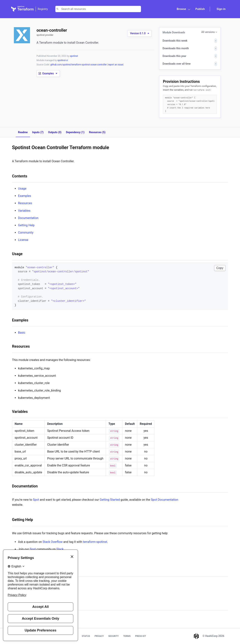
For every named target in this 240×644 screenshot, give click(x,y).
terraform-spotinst (95, 542)
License (23, 240)
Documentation (28, 218)
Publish (200, 9)
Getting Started (110, 500)
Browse (181, 9)
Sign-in (221, 9)
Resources (25, 203)
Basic (22, 333)
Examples (24, 196)
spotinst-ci (63, 60)
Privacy (99, 636)
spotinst (74, 56)
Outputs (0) (55, 132)
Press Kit (141, 636)
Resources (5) (97, 132)
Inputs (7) (38, 132)
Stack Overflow (53, 542)
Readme (23, 132)
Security (113, 636)
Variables (24, 211)
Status (86, 636)
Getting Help (26, 225)
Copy (220, 268)
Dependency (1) (75, 132)
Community (26, 233)
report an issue (115, 65)
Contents (20, 176)
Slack (60, 549)
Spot (36, 500)
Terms (127, 636)
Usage (22, 189)
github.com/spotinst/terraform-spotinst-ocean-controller (79, 65)
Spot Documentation (165, 500)
